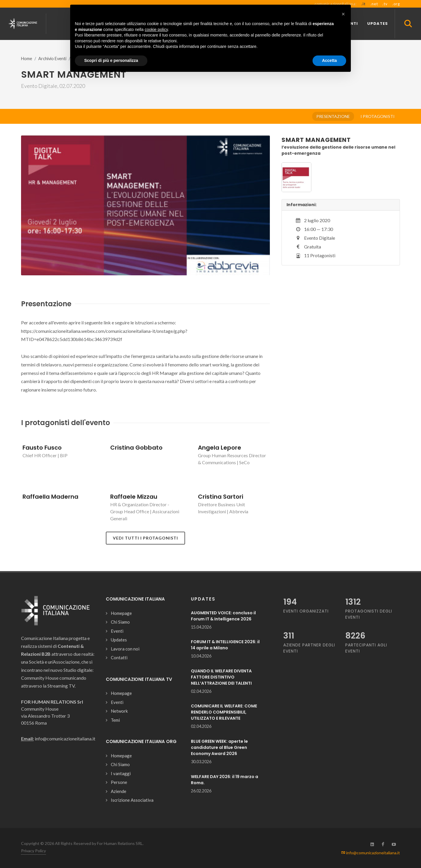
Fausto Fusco (42, 448)
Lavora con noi (125, 649)
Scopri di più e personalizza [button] (111, 60)
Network (119, 711)
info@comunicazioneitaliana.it (371, 853)
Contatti (119, 657)
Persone (119, 782)
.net (374, 4)
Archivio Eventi (52, 59)
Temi (115, 720)
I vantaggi (121, 773)
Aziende (119, 791)
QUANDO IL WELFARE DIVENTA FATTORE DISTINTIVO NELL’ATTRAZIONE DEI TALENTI (221, 677)
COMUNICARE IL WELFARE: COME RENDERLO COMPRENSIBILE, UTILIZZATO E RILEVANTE (224, 712)
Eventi (117, 631)
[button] (343, 14)
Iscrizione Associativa (132, 800)
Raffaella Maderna (50, 497)
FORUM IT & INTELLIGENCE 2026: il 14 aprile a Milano (225, 645)
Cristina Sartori (221, 497)
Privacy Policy (33, 851)
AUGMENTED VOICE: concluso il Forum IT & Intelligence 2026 (223, 616)
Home (27, 59)
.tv (385, 4)
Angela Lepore (220, 448)
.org (396, 4)
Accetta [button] (329, 60)
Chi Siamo (120, 622)
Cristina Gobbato (136, 448)
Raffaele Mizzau (134, 497)
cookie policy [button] (156, 29)
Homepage (121, 613)
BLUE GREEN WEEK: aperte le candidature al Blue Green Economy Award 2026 (219, 747)
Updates (119, 640)
